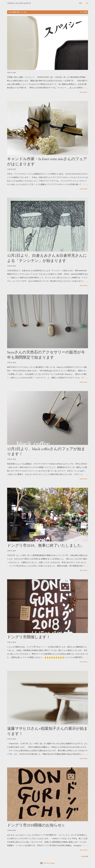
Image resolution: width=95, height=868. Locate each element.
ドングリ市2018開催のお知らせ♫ (36, 825)
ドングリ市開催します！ (29, 637)
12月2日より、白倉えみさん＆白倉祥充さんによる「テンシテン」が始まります (47, 258)
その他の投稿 (84, 856)
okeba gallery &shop (19, 3)
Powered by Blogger (48, 863)
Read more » (84, 92)
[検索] (80, 3)
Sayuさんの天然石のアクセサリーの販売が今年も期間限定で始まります (46, 355)
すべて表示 (84, 12)
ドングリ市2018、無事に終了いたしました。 (46, 545)
